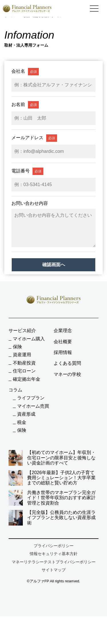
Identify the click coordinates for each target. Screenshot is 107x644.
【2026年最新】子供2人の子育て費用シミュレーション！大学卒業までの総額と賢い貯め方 (52, 478)
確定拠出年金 (27, 379)
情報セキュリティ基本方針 (54, 554)
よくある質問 (67, 363)
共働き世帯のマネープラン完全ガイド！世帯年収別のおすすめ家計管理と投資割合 (52, 498)
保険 (17, 347)
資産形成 (26, 414)
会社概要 (63, 342)
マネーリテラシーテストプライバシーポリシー (54, 562)
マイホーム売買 (33, 406)
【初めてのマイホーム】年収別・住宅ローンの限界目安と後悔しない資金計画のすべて (52, 458)
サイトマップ (54, 570)
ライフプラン (31, 398)
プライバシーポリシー (54, 546)
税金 (22, 422)
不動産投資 (24, 363)
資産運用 (22, 355)
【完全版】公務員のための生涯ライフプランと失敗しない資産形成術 (52, 518)
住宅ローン (24, 371)
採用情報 (63, 352)
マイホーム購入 (29, 339)
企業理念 (63, 331)
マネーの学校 (67, 374)
